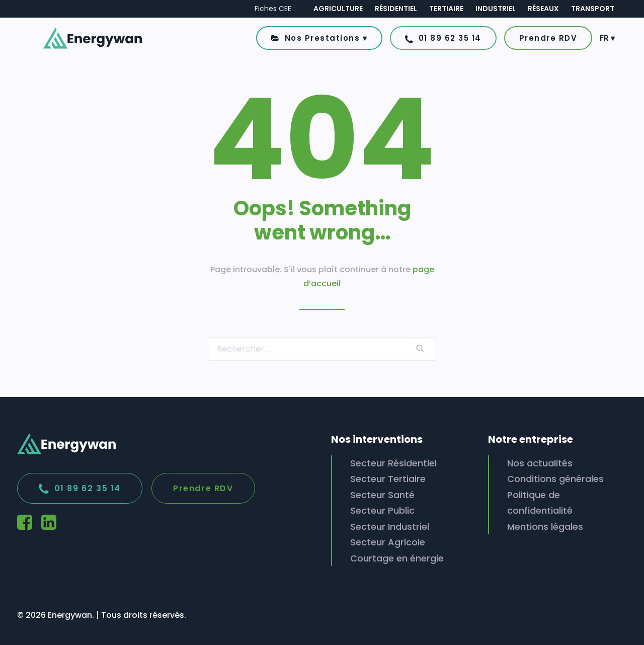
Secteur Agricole (388, 542)
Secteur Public (382, 510)
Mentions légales (545, 527)
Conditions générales (555, 479)
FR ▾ (607, 42)
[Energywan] (78, 42)
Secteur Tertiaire (388, 479)
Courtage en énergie (397, 558)
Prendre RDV (203, 488)
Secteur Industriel (390, 527)
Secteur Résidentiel (393, 463)
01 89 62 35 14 (80, 489)
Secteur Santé (382, 495)
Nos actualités (540, 463)
